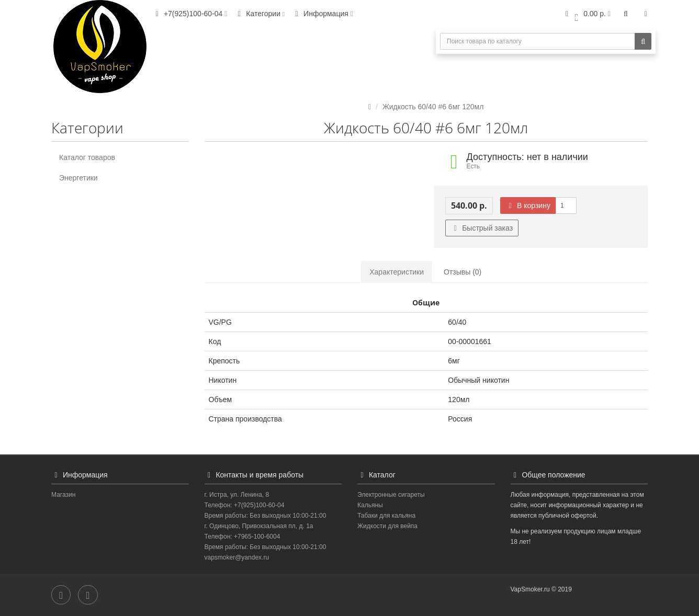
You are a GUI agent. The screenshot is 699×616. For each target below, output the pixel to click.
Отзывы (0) (463, 272)
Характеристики (397, 272)
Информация (323, 14)
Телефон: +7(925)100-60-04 (245, 505)
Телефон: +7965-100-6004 (243, 537)
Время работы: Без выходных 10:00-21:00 (266, 516)
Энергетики (78, 178)
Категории (260, 14)
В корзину (528, 206)
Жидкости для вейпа (387, 526)
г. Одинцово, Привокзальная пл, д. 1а (259, 526)
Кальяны (370, 505)
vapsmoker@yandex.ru (237, 557)
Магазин (63, 495)
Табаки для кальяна (386, 516)
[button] (587, 14)
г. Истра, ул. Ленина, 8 (237, 495)
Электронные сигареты (391, 495)
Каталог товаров (87, 157)
